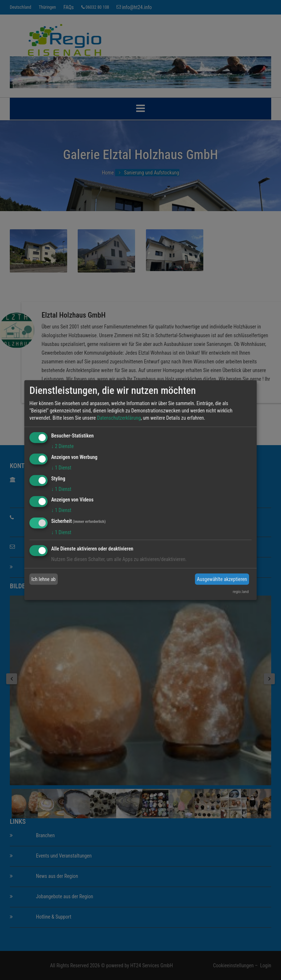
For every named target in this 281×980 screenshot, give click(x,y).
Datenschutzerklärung (119, 418)
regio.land (241, 592)
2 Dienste (62, 446)
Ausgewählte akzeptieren (222, 579)
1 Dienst (61, 468)
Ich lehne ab (44, 579)
